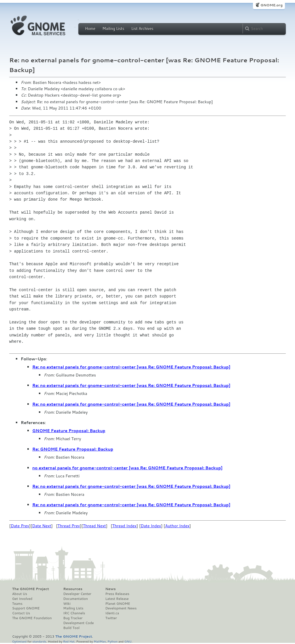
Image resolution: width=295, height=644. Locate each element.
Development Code (79, 623)
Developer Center (77, 594)
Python (112, 641)
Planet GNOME (118, 604)
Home (90, 29)
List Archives (142, 29)
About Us (20, 594)
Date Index (151, 526)
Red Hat (69, 641)
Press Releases (117, 594)
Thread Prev (69, 526)
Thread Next (94, 526)
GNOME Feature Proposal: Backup (69, 431)
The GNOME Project (31, 589)
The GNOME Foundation (32, 618)
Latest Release (117, 599)
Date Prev (20, 526)
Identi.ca (112, 613)
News (110, 589)
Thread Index (125, 526)
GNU (128, 641)
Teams (17, 604)
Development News (121, 608)
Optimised (19, 641)
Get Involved (22, 599)
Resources (73, 589)
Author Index (177, 526)
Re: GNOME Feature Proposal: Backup (73, 449)
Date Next (41, 526)
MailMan (100, 641)
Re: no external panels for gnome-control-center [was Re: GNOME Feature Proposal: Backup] (131, 367)
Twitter (111, 618)
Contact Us (21, 613)
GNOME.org (272, 5)
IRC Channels (74, 613)
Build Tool (71, 628)
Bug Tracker (73, 618)
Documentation (76, 599)
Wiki (67, 604)
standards (39, 641)
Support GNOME (26, 608)
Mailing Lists (113, 29)
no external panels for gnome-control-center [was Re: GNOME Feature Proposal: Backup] (127, 468)
